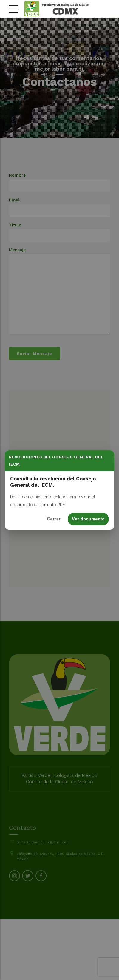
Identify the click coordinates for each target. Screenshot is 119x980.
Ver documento (88, 519)
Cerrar (54, 519)
